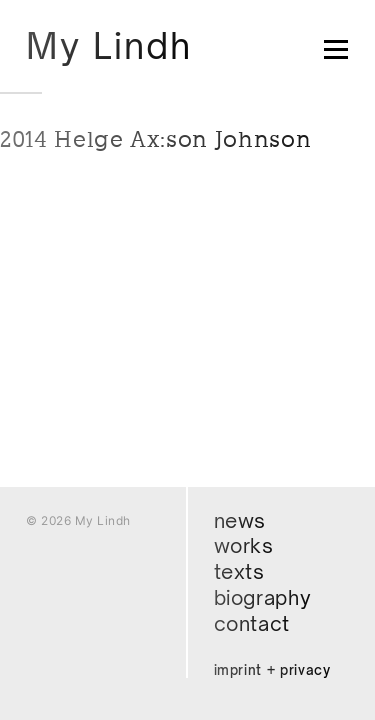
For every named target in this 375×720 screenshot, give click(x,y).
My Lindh (109, 45)
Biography (263, 597)
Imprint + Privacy (272, 670)
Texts (239, 571)
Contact (252, 623)
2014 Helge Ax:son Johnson (155, 139)
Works (244, 545)
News (240, 520)
